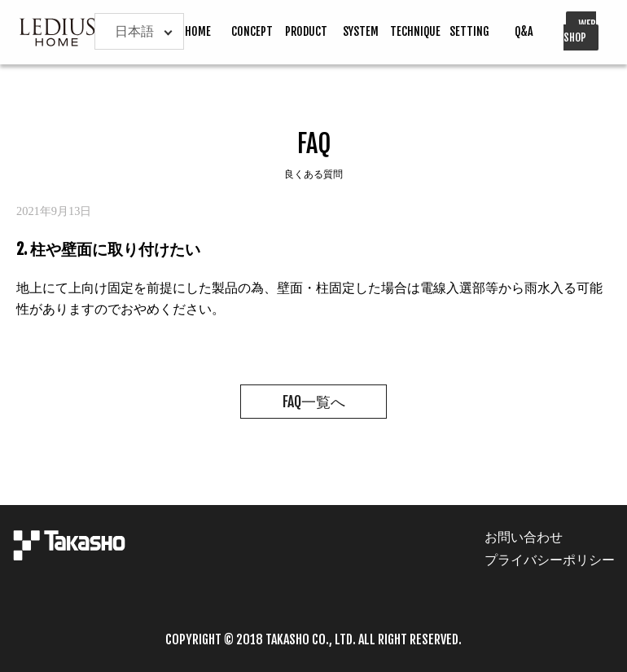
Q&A (524, 31)
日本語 (134, 31)
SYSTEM (361, 31)
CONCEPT (252, 31)
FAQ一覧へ (314, 402)
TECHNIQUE (415, 31)
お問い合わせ (524, 537)
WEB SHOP (580, 31)
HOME (198, 31)
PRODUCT (306, 31)
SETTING (469, 31)
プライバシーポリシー (550, 560)
